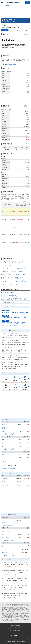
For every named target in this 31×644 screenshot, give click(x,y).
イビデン (4, 281)
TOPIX (4, 482)
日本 (15, 567)
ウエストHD (5, 546)
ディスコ (15, 272)
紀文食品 (4, 235)
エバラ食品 (4, 227)
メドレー (18, 523)
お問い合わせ (16, 633)
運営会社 (16, 638)
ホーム (3, 6)
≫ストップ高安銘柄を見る (10, 468)
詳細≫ (26, 34)
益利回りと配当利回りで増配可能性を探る (14, 299)
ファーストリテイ (7, 268)
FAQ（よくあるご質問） (15, 630)
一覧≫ (26, 144)
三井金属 (17, 275)
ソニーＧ (17, 281)
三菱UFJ (10, 275)
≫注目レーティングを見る (10, 555)
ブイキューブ (5, 446)
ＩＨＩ (10, 281)
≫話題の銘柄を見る (8, 525)
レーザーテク (14, 265)
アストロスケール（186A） (12, 340)
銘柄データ (8, 6)
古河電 (14, 262)
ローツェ (4, 425)
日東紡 (3, 278)
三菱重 (23, 275)
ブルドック (4, 212)
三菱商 (16, 284)
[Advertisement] (15, 12)
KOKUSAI (10, 278)
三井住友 (10, 284)
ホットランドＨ (6, 443)
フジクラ (20, 262)
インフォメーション (16, 636)
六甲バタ (4, 219)
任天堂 (21, 272)
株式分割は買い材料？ (8, 293)
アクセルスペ (5, 461)
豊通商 (4, 523)
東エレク (24, 268)
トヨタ (3, 284)
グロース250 (5, 485)
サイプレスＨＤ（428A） (12, 333)
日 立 (24, 281)
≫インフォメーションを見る (10, 325)
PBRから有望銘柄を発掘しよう (11, 296)
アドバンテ (5, 265)
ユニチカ (4, 458)
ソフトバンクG (6, 272)
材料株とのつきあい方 (8, 302)
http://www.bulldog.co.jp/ (11, 64)
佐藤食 (3, 242)
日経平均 (4, 479)
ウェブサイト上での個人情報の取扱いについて (16, 628)
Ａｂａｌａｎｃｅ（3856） (12, 355)
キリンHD (5, 552)
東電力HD (18, 278)
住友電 (3, 275)
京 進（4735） (9, 348)
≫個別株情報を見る (8, 540)
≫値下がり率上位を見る (9, 449)
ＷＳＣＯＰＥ (5, 440)
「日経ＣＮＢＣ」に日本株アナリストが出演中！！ (15, 318)
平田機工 (4, 428)
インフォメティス (7, 455)
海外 (15, 582)
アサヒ (4, 549)
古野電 (4, 431)
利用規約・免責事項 (16, 625)
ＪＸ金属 (16, 268)
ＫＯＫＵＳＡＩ (20, 520)
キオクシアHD (5, 262)
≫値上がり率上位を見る (9, 434)
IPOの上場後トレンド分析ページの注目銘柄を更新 (15, 313)
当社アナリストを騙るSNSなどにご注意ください (15, 323)
